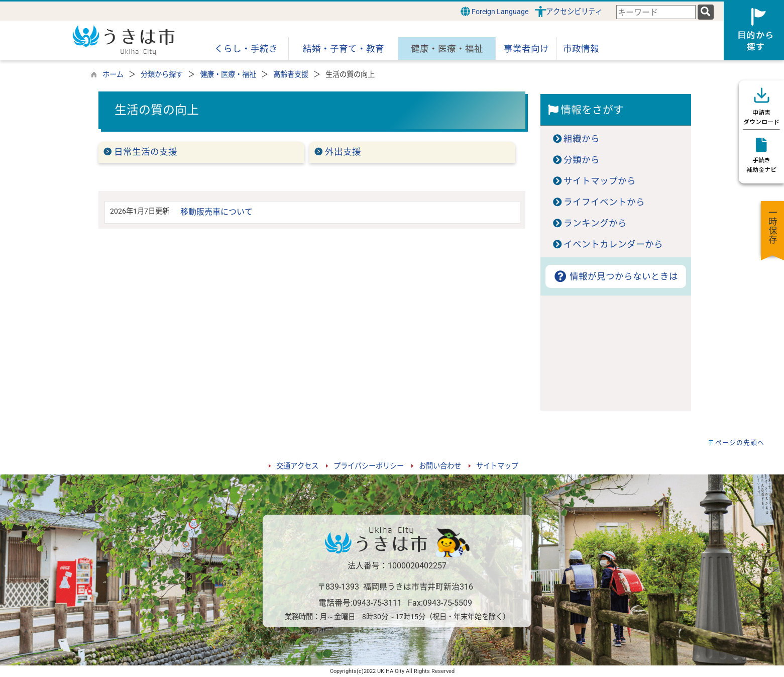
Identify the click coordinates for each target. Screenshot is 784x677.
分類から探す (162, 75)
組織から (582, 139)
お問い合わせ (440, 466)
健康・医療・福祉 (228, 75)
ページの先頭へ (740, 443)
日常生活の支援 (146, 152)
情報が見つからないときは (615, 276)
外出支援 (343, 152)
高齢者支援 (291, 75)
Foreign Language (494, 11)
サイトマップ (497, 466)
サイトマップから (600, 181)
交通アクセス (297, 466)
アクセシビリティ (574, 12)
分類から (582, 160)
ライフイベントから (604, 202)
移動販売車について (216, 212)
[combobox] (656, 12)
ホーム (113, 75)
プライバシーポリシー (369, 466)
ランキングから (595, 223)
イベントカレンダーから (613, 244)
